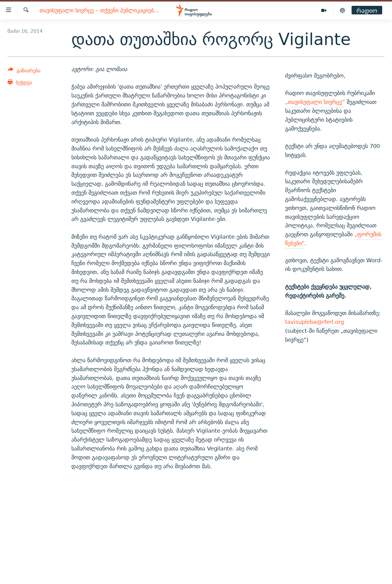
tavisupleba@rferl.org (315, 322)
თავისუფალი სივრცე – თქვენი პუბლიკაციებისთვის (100, 11)
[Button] (24, 72)
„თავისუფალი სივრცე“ (315, 102)
